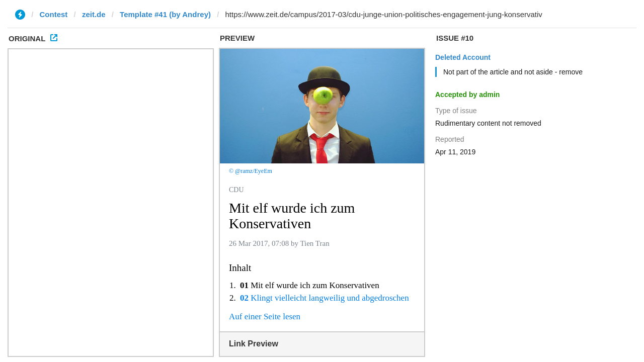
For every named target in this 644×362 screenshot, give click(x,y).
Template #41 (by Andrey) (165, 14)
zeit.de (94, 14)
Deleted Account (463, 57)
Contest (54, 14)
